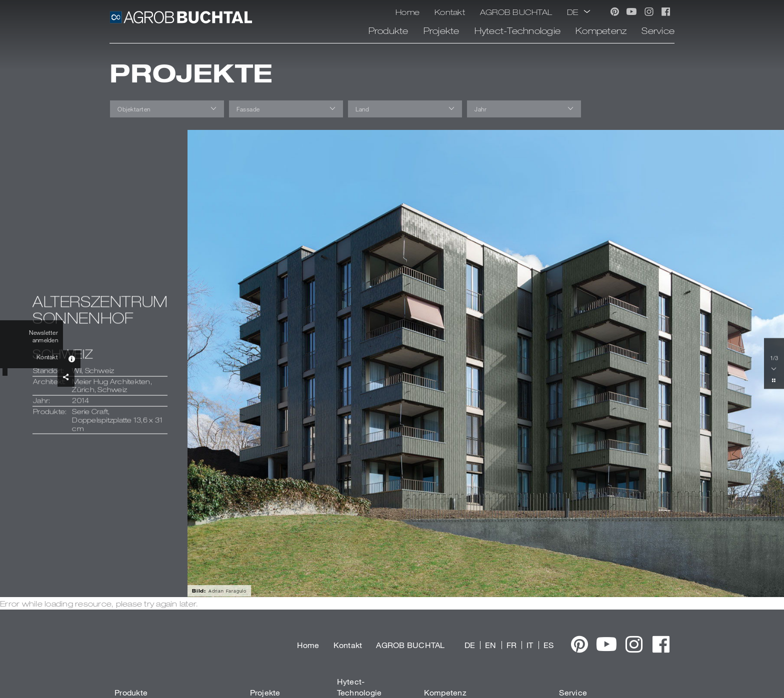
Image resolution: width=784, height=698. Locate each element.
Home (407, 12)
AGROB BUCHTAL (516, 12)
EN (491, 645)
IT (530, 645)
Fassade (248, 109)
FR (512, 645)
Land (362, 109)
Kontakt (450, 12)
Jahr (480, 109)
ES (549, 645)
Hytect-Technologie (518, 30)
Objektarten (134, 109)
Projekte (441, 30)
